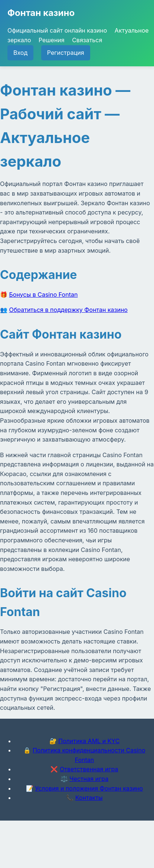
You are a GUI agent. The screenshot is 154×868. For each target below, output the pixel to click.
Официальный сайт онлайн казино (57, 30)
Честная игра (89, 779)
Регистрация (66, 53)
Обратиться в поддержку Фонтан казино (68, 310)
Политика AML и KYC (89, 741)
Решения (52, 40)
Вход (20, 53)
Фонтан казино (41, 13)
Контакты (89, 798)
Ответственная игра (89, 769)
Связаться (87, 40)
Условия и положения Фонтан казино (89, 788)
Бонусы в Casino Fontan (44, 295)
